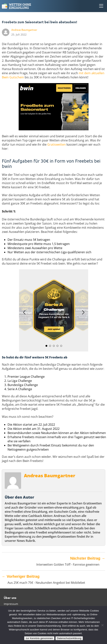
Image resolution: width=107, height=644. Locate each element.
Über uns (10, 598)
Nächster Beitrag (88, 558)
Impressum (11, 604)
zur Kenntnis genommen (39, 638)
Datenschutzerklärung (69, 638)
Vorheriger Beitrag (21, 576)
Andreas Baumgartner (50, 475)
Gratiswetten (57, 144)
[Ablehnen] (102, 625)
